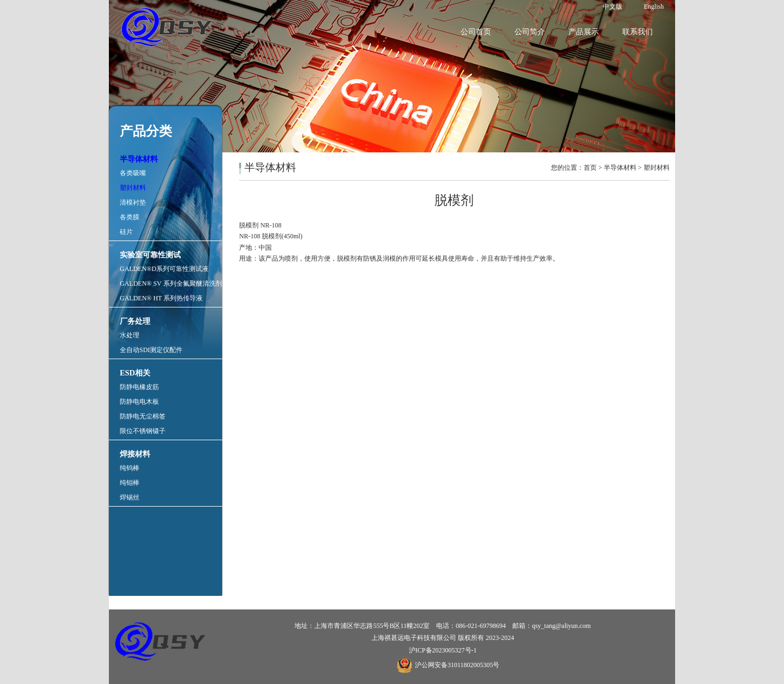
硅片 (126, 232)
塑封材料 (133, 188)
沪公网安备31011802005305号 (457, 665)
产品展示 (584, 32)
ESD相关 (135, 373)
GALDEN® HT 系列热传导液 (161, 298)
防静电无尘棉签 (143, 416)
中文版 (612, 7)
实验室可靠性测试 (150, 255)
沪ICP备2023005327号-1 (443, 650)
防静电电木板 (139, 402)
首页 (590, 168)
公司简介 (530, 32)
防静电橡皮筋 (139, 387)
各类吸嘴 (133, 173)
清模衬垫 (133, 202)
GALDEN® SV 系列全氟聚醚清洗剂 (171, 284)
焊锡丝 (130, 497)
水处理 (130, 335)
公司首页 (476, 32)
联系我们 (638, 32)
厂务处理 (135, 321)
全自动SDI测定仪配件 (151, 350)
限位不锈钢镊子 (143, 431)
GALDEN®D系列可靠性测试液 (164, 269)
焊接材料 (135, 454)
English (654, 7)
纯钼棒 (130, 483)
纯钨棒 (130, 468)
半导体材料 (139, 159)
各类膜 (130, 217)
